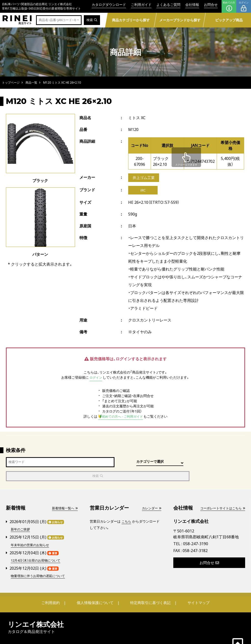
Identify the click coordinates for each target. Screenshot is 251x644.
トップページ (11, 83)
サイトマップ (193, 589)
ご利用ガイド (141, 5)
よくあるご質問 (168, 5)
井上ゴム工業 (144, 178)
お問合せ (211, 5)
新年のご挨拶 (21, 517)
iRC (143, 191)
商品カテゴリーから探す (131, 20)
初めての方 (229, 6)
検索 (92, 20)
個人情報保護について (97, 589)
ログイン (244, 6)
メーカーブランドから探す (180, 20)
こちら (127, 509)
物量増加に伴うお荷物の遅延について (40, 562)
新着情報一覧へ (64, 496)
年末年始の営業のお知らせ (31, 532)
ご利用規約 (56, 589)
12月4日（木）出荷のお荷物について (38, 547)
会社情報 (192, 5)
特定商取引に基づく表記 (149, 589)
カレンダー (151, 496)
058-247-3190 (196, 531)
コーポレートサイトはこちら (221, 496)
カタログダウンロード (109, 5)
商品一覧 (31, 83)
